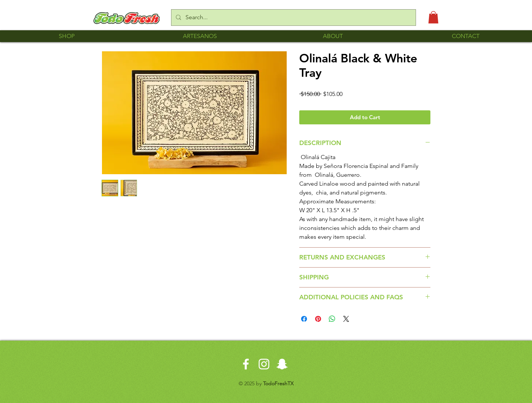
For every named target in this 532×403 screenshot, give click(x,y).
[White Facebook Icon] (246, 364)
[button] (433, 17)
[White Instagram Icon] (264, 364)
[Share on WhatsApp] (332, 319)
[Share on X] (346, 319)
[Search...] (293, 18)
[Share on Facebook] (304, 319)
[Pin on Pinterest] (318, 319)
